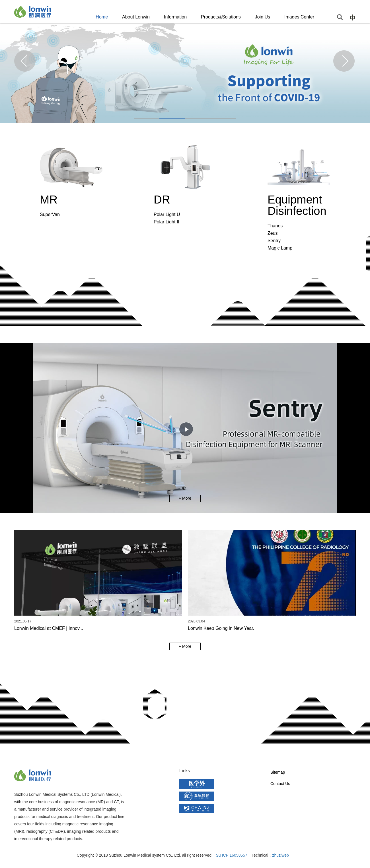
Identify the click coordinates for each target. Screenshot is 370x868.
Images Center (299, 17)
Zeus (273, 233)
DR (162, 200)
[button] (147, 118)
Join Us (263, 17)
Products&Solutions (221, 17)
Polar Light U (167, 214)
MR (49, 200)
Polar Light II (166, 222)
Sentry (274, 241)
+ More (185, 498)
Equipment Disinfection (297, 205)
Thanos (275, 226)
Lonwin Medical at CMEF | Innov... (49, 628)
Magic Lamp (280, 248)
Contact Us (280, 784)
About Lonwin (136, 17)
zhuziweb (280, 855)
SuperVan (50, 214)
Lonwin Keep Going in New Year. (221, 628)
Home (102, 17)
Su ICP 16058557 (232, 855)
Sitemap (278, 772)
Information (175, 17)
